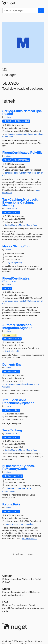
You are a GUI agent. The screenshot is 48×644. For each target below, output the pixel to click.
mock (27, 524)
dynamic (20, 384)
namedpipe (39, 134)
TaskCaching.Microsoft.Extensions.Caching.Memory (20, 202)
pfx (31, 173)
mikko (14, 209)
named (5, 137)
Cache (8, 225)
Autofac (8, 351)
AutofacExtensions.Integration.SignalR (17, 326)
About (23, 641)
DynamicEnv (12, 364)
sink (13, 134)
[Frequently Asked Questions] (5, 602)
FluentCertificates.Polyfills (22, 153)
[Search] (41, 11)
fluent (21, 173)
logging (19, 134)
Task (35, 225)
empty (22, 524)
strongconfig (16, 262)
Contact (7, 576)
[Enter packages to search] (20, 11)
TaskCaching (12, 430)
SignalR (16, 351)
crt (42, 173)
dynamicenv (10, 384)
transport (14, 524)
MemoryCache (26, 225)
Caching (15, 225)
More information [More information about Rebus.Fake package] (30, 538)
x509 (27, 173)
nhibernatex (10, 488)
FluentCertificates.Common (16, 280)
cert (39, 173)
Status (6, 589)
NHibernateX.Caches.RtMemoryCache (19, 467)
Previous (18, 554)
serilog (8, 134)
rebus (7, 524)
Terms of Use (34, 641)
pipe (11, 137)
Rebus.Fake (11, 504)
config (8, 262)
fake (32, 524)
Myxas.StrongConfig (18, 246)
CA (4, 175)
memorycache (9, 491)
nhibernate (21, 488)
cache (29, 488)
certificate (9, 173)
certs (16, 173)
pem (34, 173)
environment (30, 384)
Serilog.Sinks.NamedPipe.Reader (22, 112)
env (37, 384)
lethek (8, 117)
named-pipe (28, 134)
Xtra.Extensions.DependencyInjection (18, 402)
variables (6, 387)
